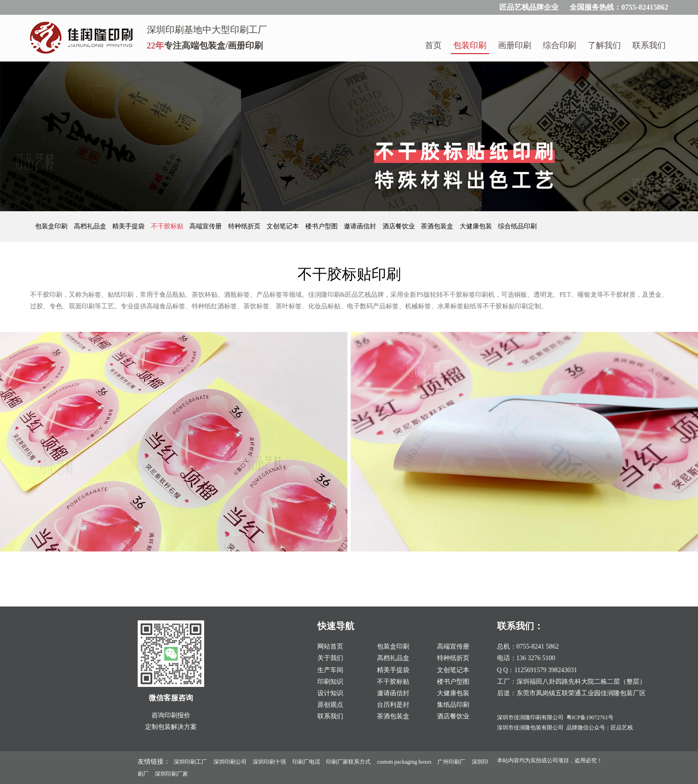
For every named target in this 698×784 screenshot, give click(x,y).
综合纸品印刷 (517, 226)
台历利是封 (393, 705)
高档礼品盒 (91, 226)
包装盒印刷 (52, 226)
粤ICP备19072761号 (590, 717)
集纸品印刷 (453, 705)
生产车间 (330, 670)
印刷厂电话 (306, 762)
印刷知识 (330, 682)
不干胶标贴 (168, 226)
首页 (433, 45)
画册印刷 (515, 45)
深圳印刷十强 (269, 762)
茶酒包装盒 (438, 226)
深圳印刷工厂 (190, 762)
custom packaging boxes (404, 762)
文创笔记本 (284, 226)
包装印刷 (470, 45)
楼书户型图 (322, 226)
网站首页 (330, 646)
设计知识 (330, 693)
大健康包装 (477, 226)
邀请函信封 (361, 226)
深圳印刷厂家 (171, 774)
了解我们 (604, 45)
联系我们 (649, 45)
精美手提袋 (129, 226)
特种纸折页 (245, 226)
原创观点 (330, 705)
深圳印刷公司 (230, 762)
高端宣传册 (206, 226)
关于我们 (330, 658)
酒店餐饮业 (400, 226)
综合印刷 (559, 45)
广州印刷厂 (451, 762)
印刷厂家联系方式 (348, 762)
